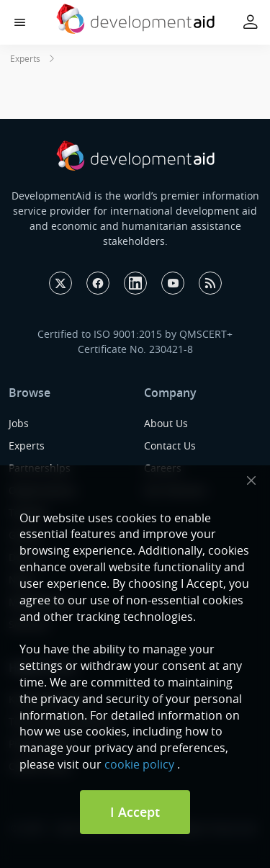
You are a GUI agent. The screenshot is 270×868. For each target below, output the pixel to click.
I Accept (135, 812)
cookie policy (139, 764)
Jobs (19, 423)
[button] (20, 23)
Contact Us (170, 446)
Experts (25, 58)
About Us (166, 423)
